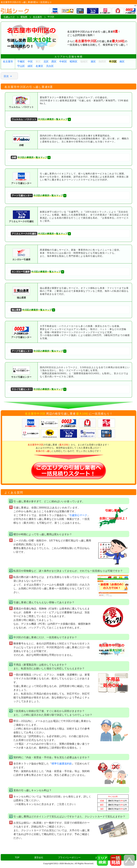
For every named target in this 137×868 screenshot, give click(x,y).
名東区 (39, 66)
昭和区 (74, 62)
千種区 (21, 62)
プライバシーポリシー (69, 858)
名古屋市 (8, 62)
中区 (30, 62)
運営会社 (39, 858)
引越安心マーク (78, 515)
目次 (6, 76)
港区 (93, 62)
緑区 (30, 66)
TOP (17, 858)
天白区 (50, 66)
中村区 (63, 62)
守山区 (21, 66)
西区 (54, 62)
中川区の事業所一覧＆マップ (39, 119)
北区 (46, 62)
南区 (122, 62)
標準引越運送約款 (62, 764)
